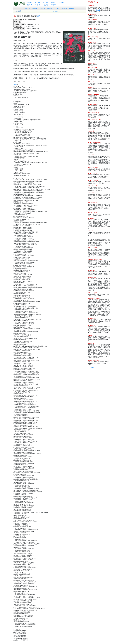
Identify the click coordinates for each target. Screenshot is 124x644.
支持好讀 (64, 8)
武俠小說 (54, 2)
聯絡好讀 (72, 8)
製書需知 (50, 8)
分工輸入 (57, 8)
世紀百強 (30, 2)
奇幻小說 (38, 5)
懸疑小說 (62, 2)
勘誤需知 (42, 8)
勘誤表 (15, 85)
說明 (39, 16)
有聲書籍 (54, 5)
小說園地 (46, 5)
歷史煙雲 (46, 2)
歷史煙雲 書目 (56, 11)
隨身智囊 (38, 2)
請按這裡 (97, 10)
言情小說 (30, 5)
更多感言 (92, 367)
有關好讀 (27, 8)
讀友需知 (35, 8)
